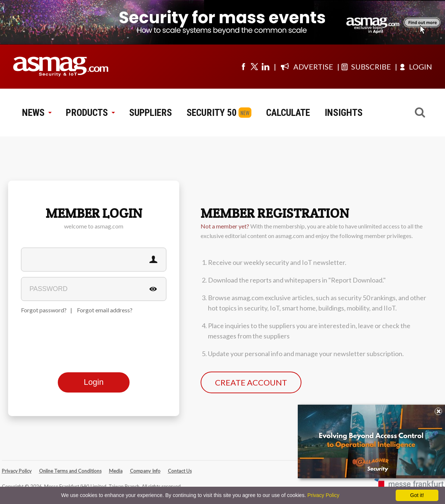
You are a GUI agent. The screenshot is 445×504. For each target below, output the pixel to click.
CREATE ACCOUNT (251, 382)
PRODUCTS (90, 113)
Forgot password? (44, 310)
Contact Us (180, 471)
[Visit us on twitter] (254, 67)
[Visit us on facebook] (243, 67)
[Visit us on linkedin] (265, 67)
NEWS (37, 113)
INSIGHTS (344, 113)
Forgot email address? (105, 310)
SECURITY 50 (212, 113)
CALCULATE (288, 113)
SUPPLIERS (151, 113)
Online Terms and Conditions (70, 471)
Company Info (145, 471)
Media (116, 471)
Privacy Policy (17, 471)
